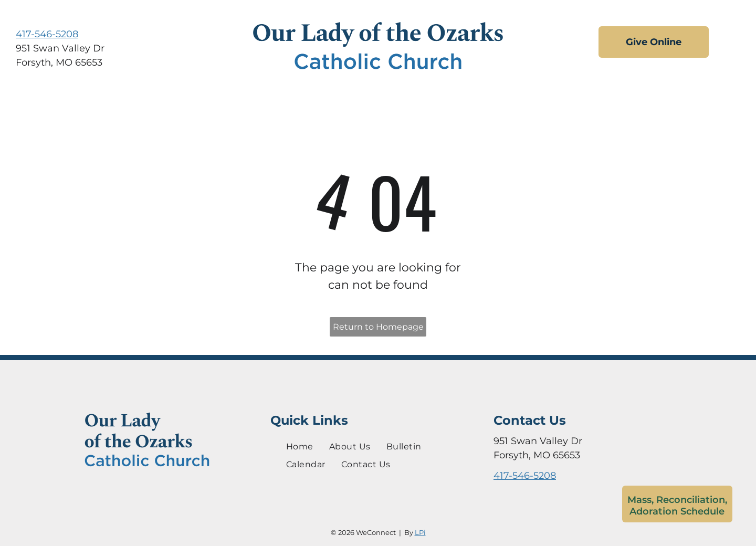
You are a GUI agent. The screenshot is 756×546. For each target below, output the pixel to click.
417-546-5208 (47, 34)
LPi (420, 532)
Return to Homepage (378, 327)
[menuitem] (300, 446)
